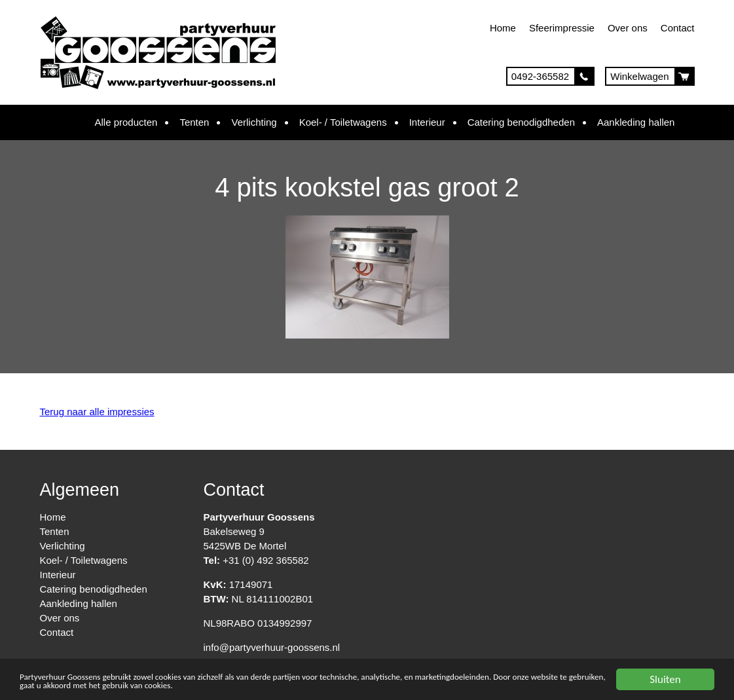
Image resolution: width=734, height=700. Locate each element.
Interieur (427, 122)
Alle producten (126, 122)
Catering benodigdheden (521, 122)
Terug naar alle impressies (97, 412)
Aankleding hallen (636, 122)
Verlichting (254, 122)
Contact (678, 28)
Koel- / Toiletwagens (343, 122)
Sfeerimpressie (562, 28)
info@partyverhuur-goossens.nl (272, 647)
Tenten (194, 122)
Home (503, 28)
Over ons (628, 28)
